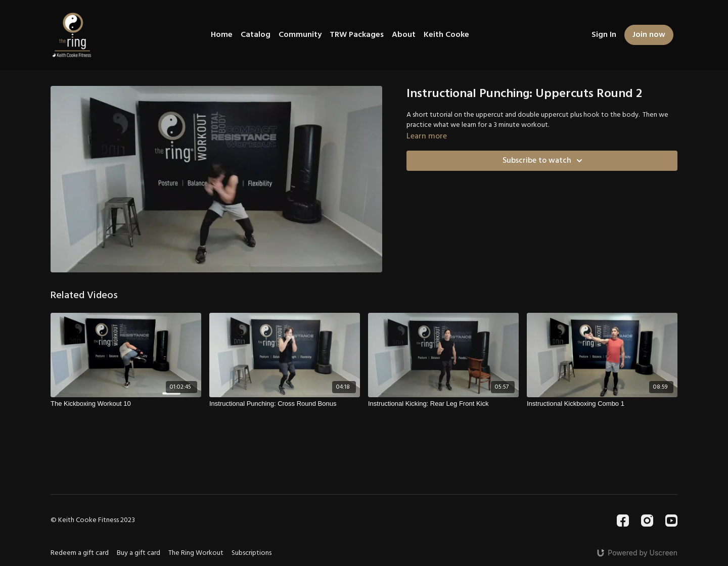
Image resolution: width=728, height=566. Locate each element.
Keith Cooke (446, 35)
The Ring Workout (196, 553)
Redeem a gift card (80, 553)
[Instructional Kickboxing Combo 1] (602, 404)
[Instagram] (647, 521)
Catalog (256, 35)
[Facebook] (623, 521)
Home (222, 35)
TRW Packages (357, 35)
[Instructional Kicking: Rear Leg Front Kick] (443, 404)
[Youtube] (671, 521)
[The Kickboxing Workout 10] (126, 404)
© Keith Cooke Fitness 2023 (93, 521)
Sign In (604, 35)
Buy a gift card (139, 553)
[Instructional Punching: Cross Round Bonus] (285, 404)
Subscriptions (252, 553)
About (404, 35)
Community (300, 35)
